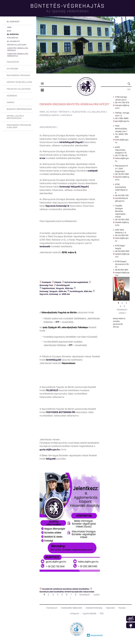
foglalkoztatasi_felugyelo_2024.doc (58, 288)
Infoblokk (131, 625)
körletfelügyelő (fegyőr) (71, 142)
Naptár (42, 90)
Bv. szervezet (13, 22)
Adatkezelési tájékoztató (71, 608)
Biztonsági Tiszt (46, 285)
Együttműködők (89, 614)
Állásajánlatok (97, 112)
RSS (102, 614)
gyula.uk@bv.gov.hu (50, 450)
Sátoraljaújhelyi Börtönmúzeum (15, 117)
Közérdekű (12, 96)
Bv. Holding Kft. (14, 41)
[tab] (18, 22)
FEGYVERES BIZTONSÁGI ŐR (60, 412)
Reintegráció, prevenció (18, 76)
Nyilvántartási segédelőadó (76, 282)
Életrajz (116, 327)
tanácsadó (45, 247)
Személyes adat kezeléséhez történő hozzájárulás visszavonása (67, 592)
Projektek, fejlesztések (19, 89)
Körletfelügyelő (63, 285)
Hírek (9, 27)
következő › (122, 310)
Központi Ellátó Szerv (17, 45)
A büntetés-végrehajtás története (18, 49)
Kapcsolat (67, 115)
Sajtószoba (12, 69)
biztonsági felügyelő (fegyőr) (74, 187)
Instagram (75, 614)
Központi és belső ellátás (19, 82)
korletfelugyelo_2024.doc (81, 291)
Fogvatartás (13, 62)
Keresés (130, 85)
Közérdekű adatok (49, 115)
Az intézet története (58, 112)
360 (131, 619)
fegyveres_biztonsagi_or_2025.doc (55, 294)
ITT (57, 322)
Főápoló (58, 282)
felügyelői (51, 459)
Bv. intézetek (13, 34)
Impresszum (52, 608)
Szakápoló (47, 282)
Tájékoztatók (79, 112)
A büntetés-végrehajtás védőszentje (18, 55)
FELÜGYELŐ (52, 390)
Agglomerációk (48, 127)
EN (129, 90)
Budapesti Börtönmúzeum (19, 109)
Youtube (122, 608)
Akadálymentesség (94, 608)
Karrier (10, 103)
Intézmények (13, 38)
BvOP (9, 31)
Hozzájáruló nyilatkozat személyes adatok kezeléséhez (66, 589)
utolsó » (122, 313)
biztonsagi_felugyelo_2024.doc (53, 291)
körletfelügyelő (53, 360)
